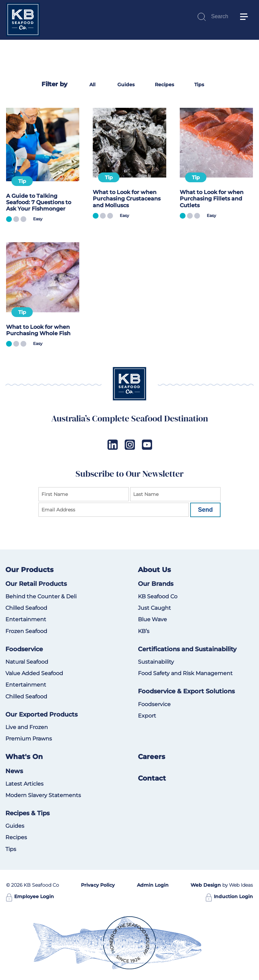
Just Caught (154, 608)
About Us (154, 570)
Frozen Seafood (26, 631)
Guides (126, 85)
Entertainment (26, 619)
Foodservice (24, 649)
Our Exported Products (41, 715)
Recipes (164, 85)
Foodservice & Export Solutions (186, 691)
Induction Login (229, 896)
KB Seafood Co (158, 596)
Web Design (206, 885)
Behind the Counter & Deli (41, 596)
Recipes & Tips (27, 813)
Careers (152, 757)
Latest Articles (24, 784)
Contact (152, 778)
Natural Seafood (27, 662)
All (92, 85)
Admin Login (153, 885)
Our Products (30, 570)
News (14, 771)
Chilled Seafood (26, 608)
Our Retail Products (36, 584)
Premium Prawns (29, 739)
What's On (24, 757)
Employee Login (30, 896)
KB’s (144, 631)
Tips (199, 85)
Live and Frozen (27, 727)
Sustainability (156, 662)
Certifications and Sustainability (187, 649)
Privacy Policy (98, 885)
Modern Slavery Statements (43, 795)
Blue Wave (152, 619)
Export (147, 716)
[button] (247, 7)
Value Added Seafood (34, 673)
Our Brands (156, 584)
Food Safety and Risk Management (185, 673)
